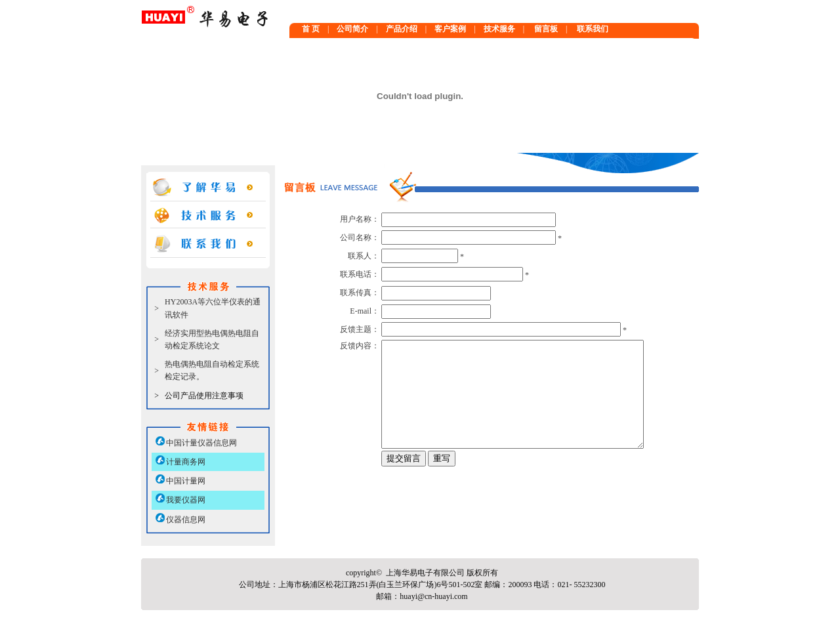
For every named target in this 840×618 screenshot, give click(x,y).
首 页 (311, 29)
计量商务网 (186, 462)
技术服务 (499, 29)
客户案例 (450, 29)
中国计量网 (186, 481)
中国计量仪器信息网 (201, 443)
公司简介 (352, 29)
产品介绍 (402, 29)
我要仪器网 (186, 500)
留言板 (546, 29)
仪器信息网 (186, 520)
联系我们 (593, 29)
